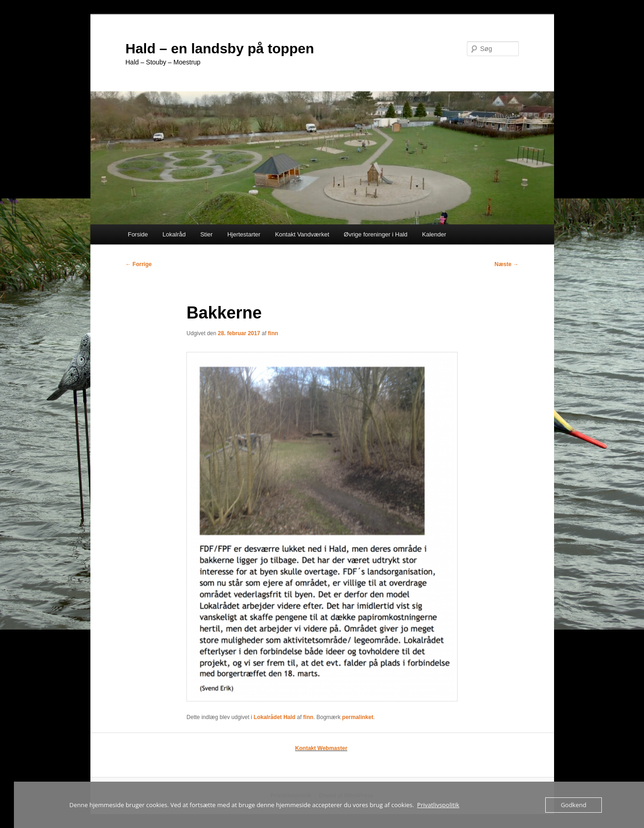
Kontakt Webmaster (321, 748)
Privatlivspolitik (438, 805)
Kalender (434, 234)
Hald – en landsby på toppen (220, 48)
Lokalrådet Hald (274, 717)
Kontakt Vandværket (302, 234)
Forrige (139, 264)
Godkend (573, 805)
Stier (207, 234)
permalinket (358, 717)
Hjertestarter (244, 234)
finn (273, 333)
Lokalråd (174, 234)
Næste (506, 264)
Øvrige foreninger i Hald (376, 234)
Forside (138, 234)
